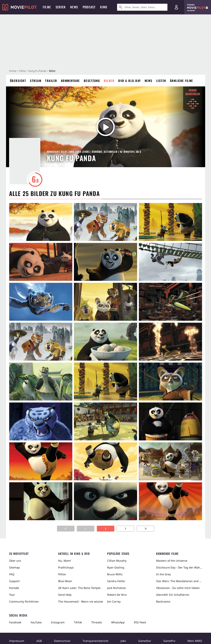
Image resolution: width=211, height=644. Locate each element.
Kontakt (14, 588)
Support (14, 581)
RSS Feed (140, 622)
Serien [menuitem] (61, 7)
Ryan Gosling (116, 567)
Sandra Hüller (116, 581)
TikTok (78, 622)
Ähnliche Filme (182, 81)
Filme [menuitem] (47, 7)
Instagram (58, 622)
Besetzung (92, 81)
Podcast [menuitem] (89, 7)
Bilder (109, 81)
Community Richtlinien (24, 601)
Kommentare (70, 81)
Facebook (15, 622)
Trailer (51, 81)
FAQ (12, 574)
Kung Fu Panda (37, 71)
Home (13, 71)
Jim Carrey (114, 601)
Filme (22, 71)
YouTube (36, 622)
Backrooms (163, 601)
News (149, 81)
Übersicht (18, 81)
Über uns (15, 561)
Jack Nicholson (117, 588)
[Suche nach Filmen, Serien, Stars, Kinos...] (142, 7)
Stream (36, 81)
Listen (161, 81)
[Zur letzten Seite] (145, 529)
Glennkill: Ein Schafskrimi (173, 595)
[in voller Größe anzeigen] (41, 222)
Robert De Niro (117, 595)
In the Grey (163, 574)
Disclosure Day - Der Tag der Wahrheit (179, 567)
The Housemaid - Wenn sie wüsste (81, 601)
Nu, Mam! (65, 561)
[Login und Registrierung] (176, 7)
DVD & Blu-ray (130, 81)
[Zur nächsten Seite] (125, 529)
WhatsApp (118, 622)
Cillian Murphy (117, 561)
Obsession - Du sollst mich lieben (178, 588)
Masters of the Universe (172, 561)
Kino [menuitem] (104, 7)
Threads (97, 622)
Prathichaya (66, 567)
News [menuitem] (74, 7)
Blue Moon (65, 581)
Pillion (62, 574)
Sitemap (14, 567)
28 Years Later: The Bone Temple (79, 588)
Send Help (65, 595)
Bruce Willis (115, 574)
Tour (12, 595)
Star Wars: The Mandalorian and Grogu (179, 581)
